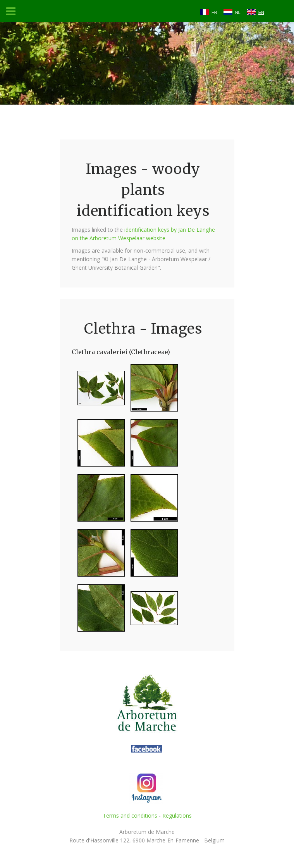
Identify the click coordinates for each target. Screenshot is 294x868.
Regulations (177, 815)
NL (238, 12)
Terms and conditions (130, 815)
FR (214, 12)
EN (261, 12)
